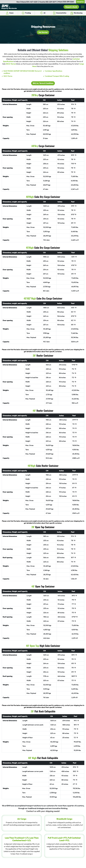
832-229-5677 (51, 2)
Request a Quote (71, 7)
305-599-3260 (68, 2)
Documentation (61, 13)
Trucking (28, 13)
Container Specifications (54, 71)
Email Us (80, 2)
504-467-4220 (32, 2)
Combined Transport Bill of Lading (57, 76)
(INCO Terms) (11, 64)
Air (45, 13)
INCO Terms (8, 76)
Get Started (43, 32)
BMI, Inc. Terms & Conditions (43, 83)
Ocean (11, 13)
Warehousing (78, 13)
